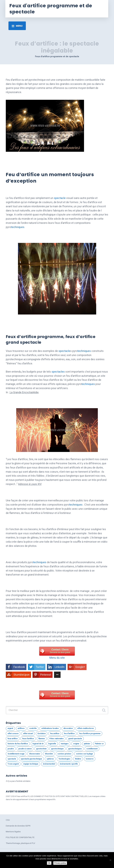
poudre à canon (25, 749)
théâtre (78, 759)
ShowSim (49, 754)
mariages (65, 744)
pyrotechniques (75, 749)
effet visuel (28, 734)
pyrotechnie (41, 749)
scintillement (92, 749)
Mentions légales (13, 832)
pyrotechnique (57, 749)
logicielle (52, 744)
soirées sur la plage (84, 754)
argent (10, 728)
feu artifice (55, 734)
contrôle (33, 728)
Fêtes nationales (57, 739)
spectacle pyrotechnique (31, 759)
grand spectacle (75, 739)
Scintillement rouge (16, 754)
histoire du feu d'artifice (18, 744)
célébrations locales (50, 728)
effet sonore (13, 734)
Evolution (42, 734)
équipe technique (31, 764)
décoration (68, 728)
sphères (50, 759)
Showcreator (35, 754)
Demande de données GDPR (18, 826)
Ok (49, 863)
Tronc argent (13, 764)
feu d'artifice (69, 734)
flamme (42, 739)
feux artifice (13, 739)
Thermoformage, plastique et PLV (20, 843)
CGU (8, 820)
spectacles (58, 372)
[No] (110, 860)
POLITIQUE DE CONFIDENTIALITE (20, 837)
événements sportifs (69, 764)
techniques (18, 227)
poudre (11, 749)
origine (76, 744)
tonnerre (90, 759)
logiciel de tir (38, 744)
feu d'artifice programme (90, 734)
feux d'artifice (28, 739)
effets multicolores (86, 728)
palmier (87, 744)
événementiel (49, 764)
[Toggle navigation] (17, 26)
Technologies (64, 759)
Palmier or (99, 744)
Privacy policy (60, 863)
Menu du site (57, 658)
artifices (21, 728)
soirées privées (64, 754)
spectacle (60, 198)
